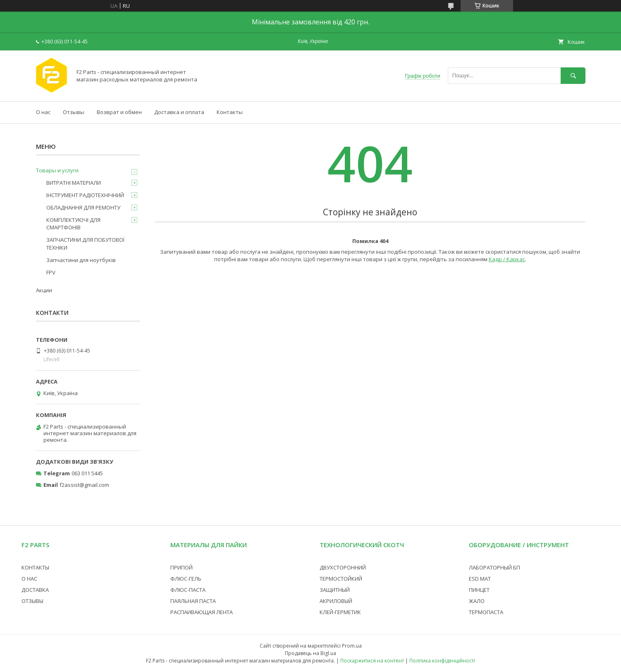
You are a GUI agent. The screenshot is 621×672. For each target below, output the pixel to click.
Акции (44, 290)
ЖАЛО (477, 601)
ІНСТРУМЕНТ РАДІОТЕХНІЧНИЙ (85, 195)
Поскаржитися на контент (372, 661)
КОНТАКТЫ (35, 567)
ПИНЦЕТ (479, 590)
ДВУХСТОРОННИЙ (343, 567)
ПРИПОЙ (182, 567)
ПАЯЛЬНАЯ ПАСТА (193, 601)
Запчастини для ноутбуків (81, 260)
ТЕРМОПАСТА (486, 612)
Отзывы (74, 112)
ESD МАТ (480, 579)
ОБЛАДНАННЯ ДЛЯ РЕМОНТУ (83, 207)
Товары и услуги (57, 170)
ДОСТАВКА (35, 590)
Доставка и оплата (179, 112)
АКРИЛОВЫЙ (336, 601)
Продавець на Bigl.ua (310, 653)
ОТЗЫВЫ (32, 601)
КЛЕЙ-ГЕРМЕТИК (340, 612)
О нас (43, 112)
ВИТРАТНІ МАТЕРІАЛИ (74, 183)
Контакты (230, 112)
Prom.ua (352, 646)
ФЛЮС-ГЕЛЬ (186, 579)
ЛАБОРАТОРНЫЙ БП (494, 567)
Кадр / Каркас (507, 259)
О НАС (29, 579)
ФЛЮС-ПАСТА (188, 590)
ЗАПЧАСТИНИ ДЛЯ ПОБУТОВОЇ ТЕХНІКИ (85, 243)
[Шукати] (573, 75)
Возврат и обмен (119, 112)
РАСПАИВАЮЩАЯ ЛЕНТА (202, 612)
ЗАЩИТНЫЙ (335, 590)
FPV (51, 272)
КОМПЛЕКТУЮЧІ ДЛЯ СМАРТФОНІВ (73, 224)
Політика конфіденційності (442, 661)
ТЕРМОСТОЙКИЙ (341, 579)
